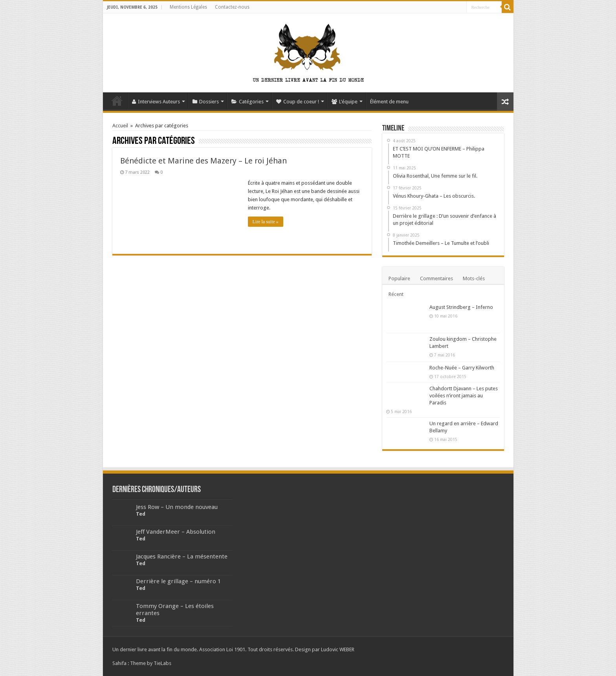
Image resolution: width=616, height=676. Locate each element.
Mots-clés (474, 278)
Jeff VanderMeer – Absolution (176, 532)
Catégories (247, 102)
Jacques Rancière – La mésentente (182, 557)
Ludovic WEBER (338, 649)
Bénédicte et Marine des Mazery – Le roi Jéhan (203, 161)
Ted (141, 514)
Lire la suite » (266, 222)
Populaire (399, 278)
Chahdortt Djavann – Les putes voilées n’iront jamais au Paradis (464, 396)
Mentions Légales (188, 7)
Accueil (117, 101)
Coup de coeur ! (298, 102)
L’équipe (345, 102)
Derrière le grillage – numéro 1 (178, 581)
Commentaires (436, 278)
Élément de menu (389, 102)
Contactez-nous (232, 7)
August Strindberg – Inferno (461, 307)
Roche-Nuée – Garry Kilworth (462, 368)
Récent (396, 294)
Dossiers (206, 102)
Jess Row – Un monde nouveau (177, 507)
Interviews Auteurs (156, 102)
